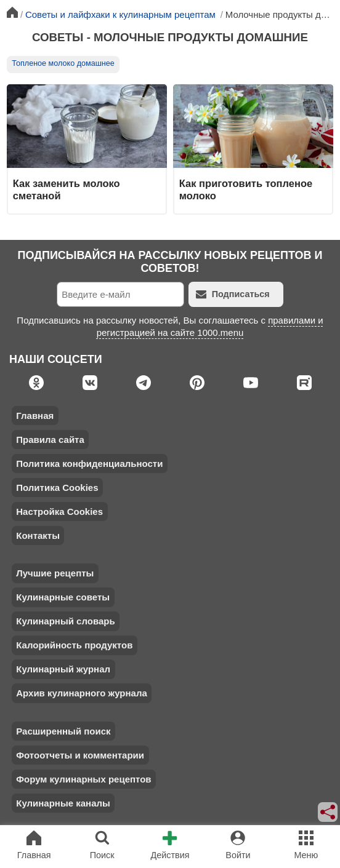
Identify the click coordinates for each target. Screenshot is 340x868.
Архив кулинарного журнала (82, 693)
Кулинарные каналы (63, 803)
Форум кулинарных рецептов (83, 779)
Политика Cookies (57, 488)
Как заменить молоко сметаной (67, 189)
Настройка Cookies (59, 512)
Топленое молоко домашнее (63, 63)
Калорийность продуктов (74, 645)
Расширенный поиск (63, 731)
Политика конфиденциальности (89, 464)
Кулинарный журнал (63, 669)
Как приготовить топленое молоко (246, 189)
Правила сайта (50, 440)
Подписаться (233, 294)
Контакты (38, 536)
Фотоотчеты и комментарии (80, 755)
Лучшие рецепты (55, 573)
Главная (35, 416)
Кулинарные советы (63, 597)
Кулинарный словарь (65, 621)
